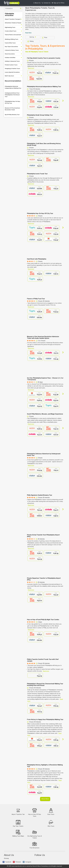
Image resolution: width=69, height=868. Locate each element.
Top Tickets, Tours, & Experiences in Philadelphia (45, 47)
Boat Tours (51, 812)
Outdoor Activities (10, 58)
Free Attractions (34, 845)
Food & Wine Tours (10, 43)
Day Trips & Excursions (11, 47)
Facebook (7, 862)
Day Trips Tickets (18, 823)
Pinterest (17, 862)
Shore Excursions (10, 54)
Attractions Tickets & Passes (13, 23)
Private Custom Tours (11, 65)
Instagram (27, 862)
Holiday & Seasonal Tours (12, 61)
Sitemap (6, 858)
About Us (37, 3)
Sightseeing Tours (10, 27)
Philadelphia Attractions (9, 15)
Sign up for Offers (58, 3)
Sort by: (32, 37)
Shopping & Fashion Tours (12, 69)
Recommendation (13, 81)
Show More (45, 799)
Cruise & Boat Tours (11, 31)
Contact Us (46, 3)
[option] (35, 72)
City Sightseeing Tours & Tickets (34, 834)
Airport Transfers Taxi (18, 812)
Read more (31, 68)
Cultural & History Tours (12, 50)
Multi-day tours (9, 76)
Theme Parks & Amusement (13, 35)
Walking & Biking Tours (12, 39)
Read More (28, 33)
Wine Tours (51, 823)
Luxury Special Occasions (12, 72)
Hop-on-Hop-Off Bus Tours (35, 813)
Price (45, 38)
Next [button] (62, 101)
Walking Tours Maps (18, 833)
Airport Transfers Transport (13, 19)
